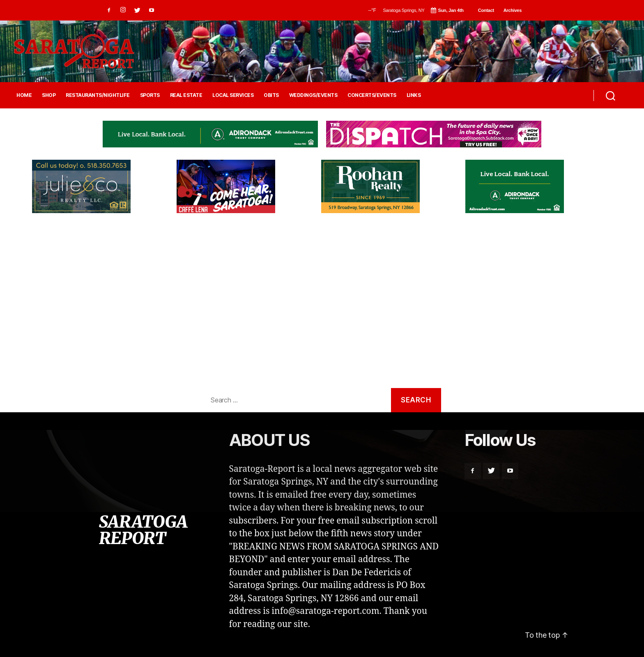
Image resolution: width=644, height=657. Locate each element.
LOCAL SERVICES (233, 95)
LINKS (414, 95)
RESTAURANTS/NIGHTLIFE (98, 95)
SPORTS (150, 95)
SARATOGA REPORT (143, 530)
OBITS (271, 95)
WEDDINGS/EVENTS (313, 95)
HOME (24, 95)
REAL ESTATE (186, 95)
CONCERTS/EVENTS (372, 95)
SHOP (49, 95)
